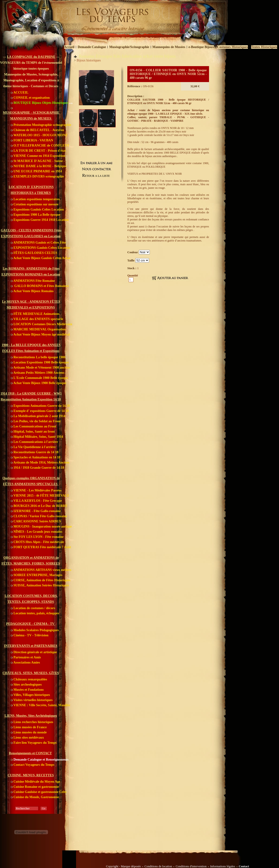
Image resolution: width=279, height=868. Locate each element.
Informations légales (223, 866)
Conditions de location (158, 866)
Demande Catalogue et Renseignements (40, 760)
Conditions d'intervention (191, 866)
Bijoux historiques (89, 60)
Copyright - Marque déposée (123, 866)
